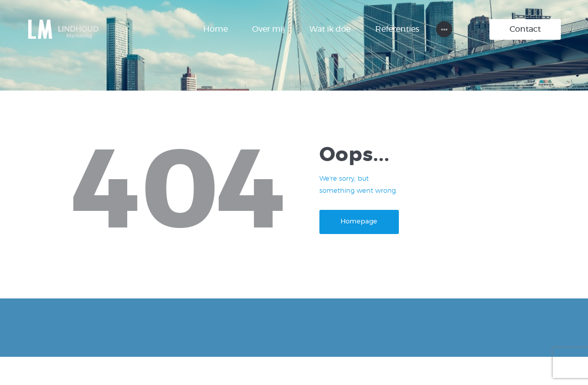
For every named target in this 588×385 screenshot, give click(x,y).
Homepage (359, 222)
